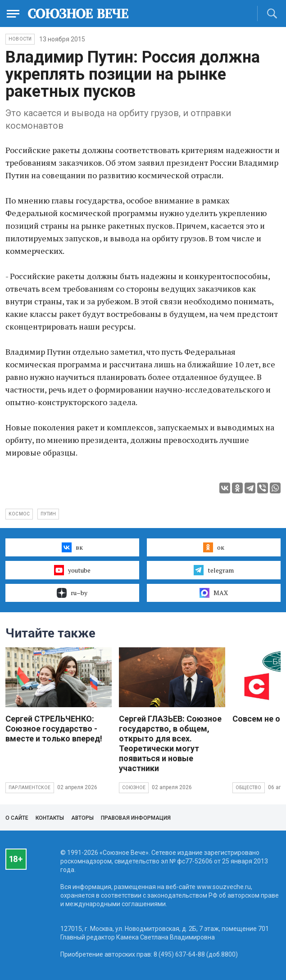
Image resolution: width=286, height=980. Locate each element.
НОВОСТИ (20, 39)
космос (19, 514)
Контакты (50, 818)
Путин (48, 514)
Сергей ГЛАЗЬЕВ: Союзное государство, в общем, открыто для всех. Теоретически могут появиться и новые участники (170, 743)
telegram (214, 570)
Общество (249, 788)
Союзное (134, 788)
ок (214, 547)
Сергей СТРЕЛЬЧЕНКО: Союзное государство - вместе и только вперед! (54, 729)
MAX (214, 593)
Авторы (82, 818)
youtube (72, 570)
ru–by (72, 593)
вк (72, 547)
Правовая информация (136, 818)
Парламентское (30, 788)
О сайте (17, 818)
